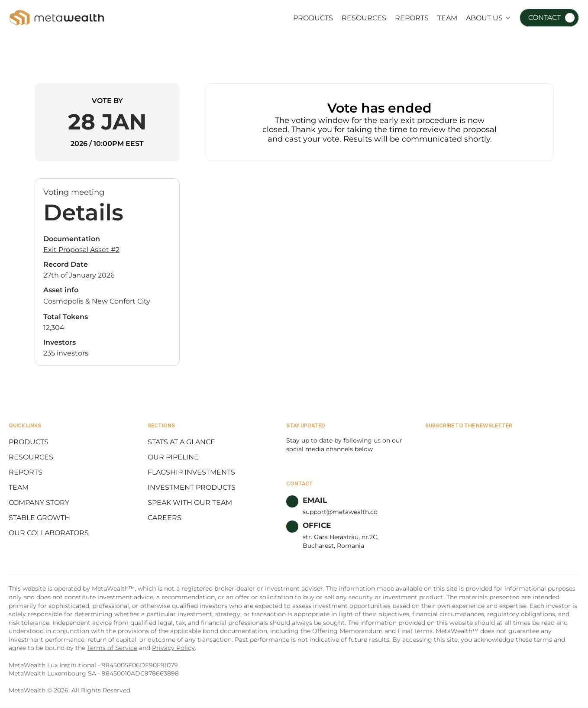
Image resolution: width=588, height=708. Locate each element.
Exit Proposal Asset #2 (81, 250)
